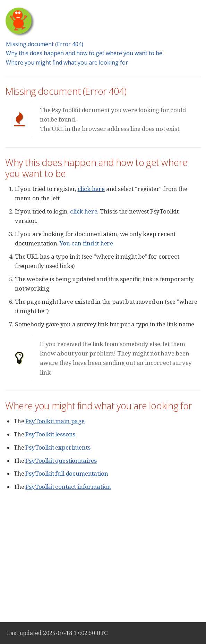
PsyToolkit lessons (50, 434)
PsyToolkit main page (55, 421)
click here (91, 189)
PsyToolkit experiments (58, 447)
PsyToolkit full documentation (67, 473)
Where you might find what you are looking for (67, 62)
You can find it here (86, 243)
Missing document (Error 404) (45, 44)
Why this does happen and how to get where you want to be (84, 53)
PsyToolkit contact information (68, 487)
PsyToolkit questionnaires (61, 461)
